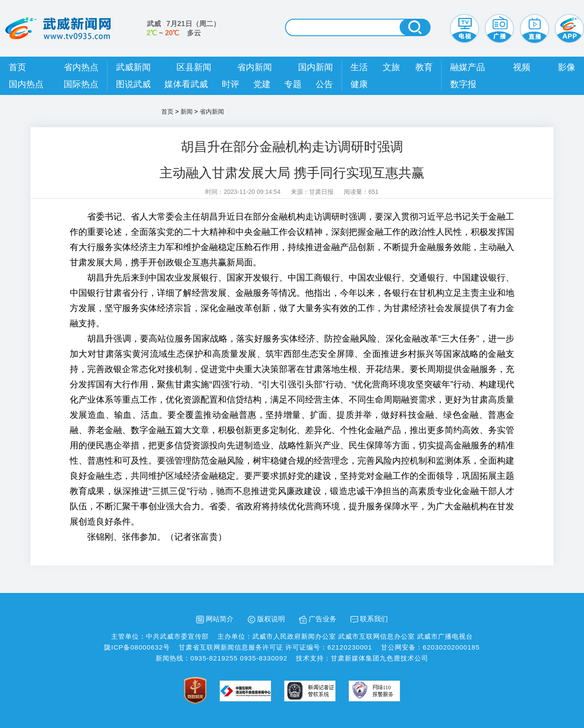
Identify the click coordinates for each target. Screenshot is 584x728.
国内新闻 (316, 67)
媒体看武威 (186, 84)
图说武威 (133, 84)
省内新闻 (255, 67)
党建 (262, 84)
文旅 (391, 67)
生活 (359, 67)
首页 (17, 67)
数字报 (463, 84)
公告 (324, 84)
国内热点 (26, 84)
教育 (424, 67)
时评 (231, 84)
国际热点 (81, 84)
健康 (359, 84)
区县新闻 (194, 67)
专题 (293, 84)
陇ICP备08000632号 (137, 647)
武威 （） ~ (183, 28)
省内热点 (81, 67)
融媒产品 (468, 67)
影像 (567, 67)
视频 (522, 67)
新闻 (187, 112)
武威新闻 (133, 67)
